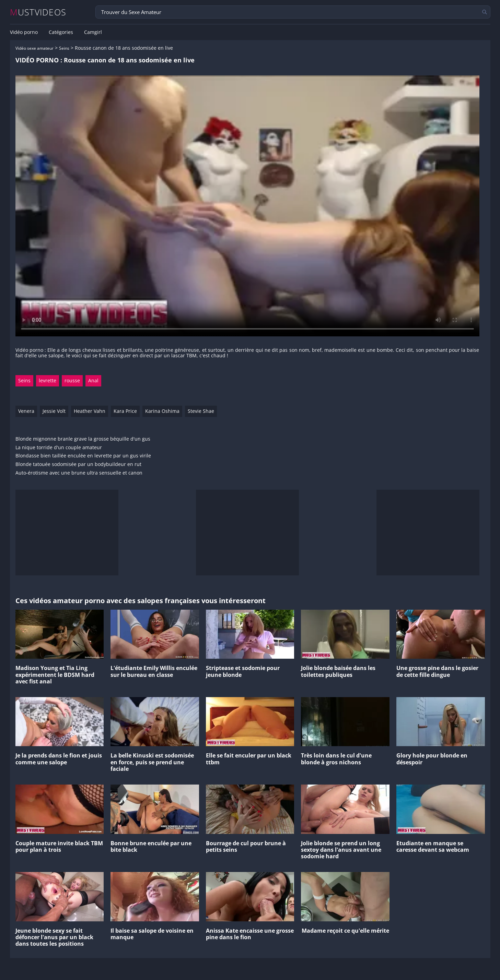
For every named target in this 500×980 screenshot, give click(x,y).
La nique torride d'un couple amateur (59, 448)
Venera (26, 411)
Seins (64, 48)
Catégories (61, 32)
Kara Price (125, 411)
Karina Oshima (162, 411)
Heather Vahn (90, 411)
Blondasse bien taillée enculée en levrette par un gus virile (83, 456)
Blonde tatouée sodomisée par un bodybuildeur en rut (78, 464)
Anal (93, 380)
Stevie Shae (201, 411)
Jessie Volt (54, 411)
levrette (48, 380)
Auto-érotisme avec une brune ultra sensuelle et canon (79, 473)
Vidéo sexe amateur (34, 48)
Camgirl (93, 32)
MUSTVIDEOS (38, 12)
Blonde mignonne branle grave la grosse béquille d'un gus (83, 439)
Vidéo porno (24, 32)
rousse (72, 380)
